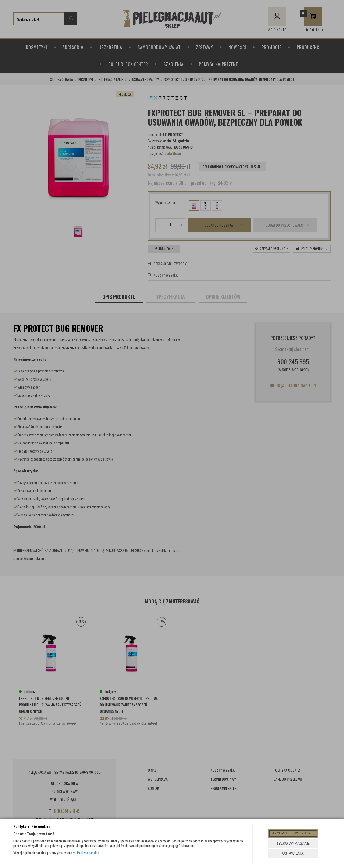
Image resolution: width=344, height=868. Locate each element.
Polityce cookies (88, 853)
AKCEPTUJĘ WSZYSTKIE (293, 833)
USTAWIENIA (293, 853)
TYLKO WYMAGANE (293, 843)
